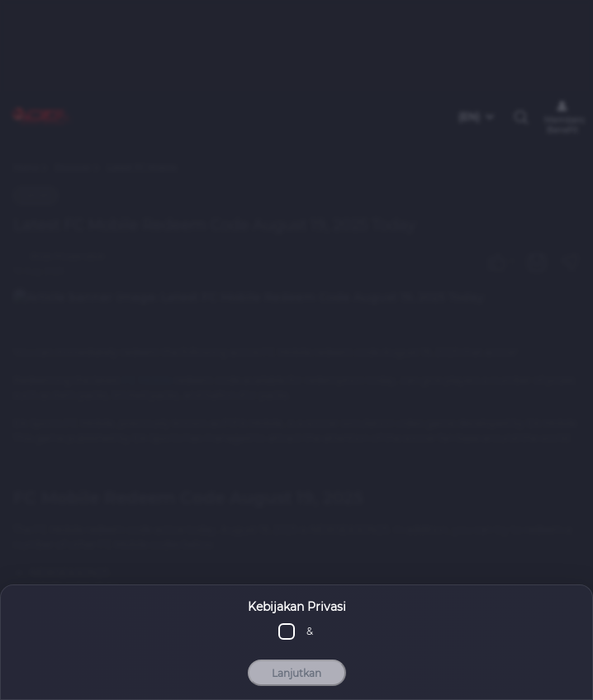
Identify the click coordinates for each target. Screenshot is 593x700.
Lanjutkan (296, 673)
